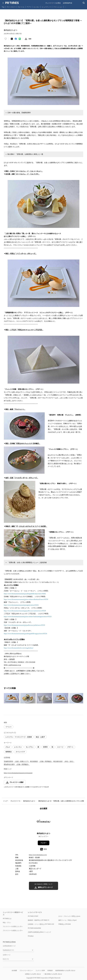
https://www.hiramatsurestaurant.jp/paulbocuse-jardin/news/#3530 (24, 625)
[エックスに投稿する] (12, 39)
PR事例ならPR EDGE (65, 924)
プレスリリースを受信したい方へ (13, 926)
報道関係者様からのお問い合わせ (65, 970)
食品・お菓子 (40, 737)
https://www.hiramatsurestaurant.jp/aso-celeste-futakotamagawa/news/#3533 (28, 617)
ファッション (58, 7)
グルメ (8, 747)
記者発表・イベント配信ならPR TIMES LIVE (41, 924)
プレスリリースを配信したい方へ (13, 930)
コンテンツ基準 (40, 970)
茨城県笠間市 (9, 761)
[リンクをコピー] (30, 39)
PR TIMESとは (7, 919)
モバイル (21, 7)
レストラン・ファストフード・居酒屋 (19, 737)
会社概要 (14, 970)
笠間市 (45, 747)
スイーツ (60, 747)
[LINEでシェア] (20, 39)
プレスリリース (15, 801)
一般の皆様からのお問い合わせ (53, 974)
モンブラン (30, 747)
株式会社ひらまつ (29, 801)
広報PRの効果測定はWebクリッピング (39, 932)
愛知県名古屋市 (9, 764)
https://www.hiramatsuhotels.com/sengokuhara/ (19, 648)
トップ (5, 801)
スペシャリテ (20, 752)
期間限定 (9, 752)
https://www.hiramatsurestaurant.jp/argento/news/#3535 (21, 605)
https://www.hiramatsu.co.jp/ (38, 855)
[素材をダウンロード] (26, 39)
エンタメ (36, 7)
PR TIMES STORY (33, 916)
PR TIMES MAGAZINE (34, 928)
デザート (70, 747)
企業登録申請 (67, 3)
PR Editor (31, 936)
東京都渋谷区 (58, 761)
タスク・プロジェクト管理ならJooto (69, 916)
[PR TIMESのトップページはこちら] (12, 3)
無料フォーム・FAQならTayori (68, 920)
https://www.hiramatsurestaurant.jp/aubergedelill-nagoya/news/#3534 (25, 634)
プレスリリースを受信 (53, 3)
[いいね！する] (6, 39)
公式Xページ (7, 955)
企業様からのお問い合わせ (33, 974)
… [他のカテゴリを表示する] (65, 6)
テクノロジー (11, 7)
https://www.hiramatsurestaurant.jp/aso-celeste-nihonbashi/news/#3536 (26, 599)
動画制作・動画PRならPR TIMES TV (39, 920)
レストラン (18, 747)
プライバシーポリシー (26, 970)
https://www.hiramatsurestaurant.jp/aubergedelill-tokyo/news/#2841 (25, 594)
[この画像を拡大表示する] (12, 698)
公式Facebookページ (9, 946)
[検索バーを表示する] (84, 3)
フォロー (43, 843)
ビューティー (46, 7)
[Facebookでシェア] (16, 39)
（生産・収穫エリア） (22, 761)
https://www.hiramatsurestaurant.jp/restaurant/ (18, 773)
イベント (9, 727)
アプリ (29, 7)
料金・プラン (7, 922)
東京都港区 (34, 761)
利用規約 (50, 970)
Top (3, 7)
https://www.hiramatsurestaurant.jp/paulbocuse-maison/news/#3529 (25, 611)
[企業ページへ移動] (44, 822)
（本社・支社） (69, 761)
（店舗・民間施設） (46, 761)
